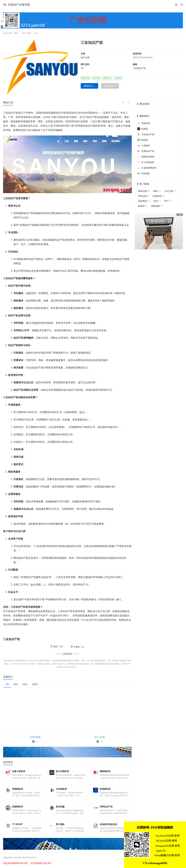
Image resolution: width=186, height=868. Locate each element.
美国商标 (142, 201)
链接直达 (88, 86)
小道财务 (144, 146)
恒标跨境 (144, 123)
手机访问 (109, 86)
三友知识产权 (139, 68)
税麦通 (143, 129)
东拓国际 (144, 173)
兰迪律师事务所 (147, 168)
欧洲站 (141, 206)
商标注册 (142, 191)
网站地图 (8, 858)
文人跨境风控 (146, 162)
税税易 (143, 140)
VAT (166, 201)
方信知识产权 (146, 134)
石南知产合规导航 (19, 5)
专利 (155, 201)
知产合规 (27, 33)
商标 (155, 191)
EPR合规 (142, 196)
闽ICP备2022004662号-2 (25, 858)
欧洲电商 (157, 196)
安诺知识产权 (146, 151)
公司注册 (168, 191)
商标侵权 (155, 206)
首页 (16, 33)
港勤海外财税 (146, 157)
